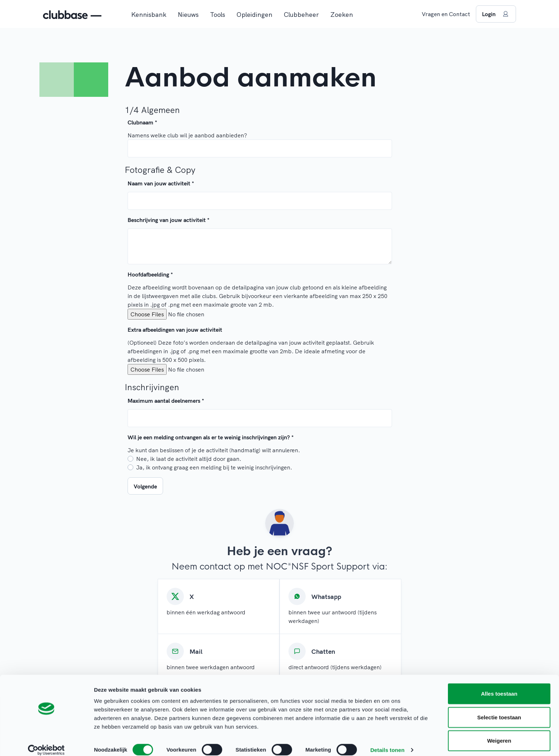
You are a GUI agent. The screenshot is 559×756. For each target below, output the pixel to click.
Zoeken (342, 15)
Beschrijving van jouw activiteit (169, 220)
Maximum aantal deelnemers (166, 401)
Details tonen (387, 742)
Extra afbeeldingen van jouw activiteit (175, 330)
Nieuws (188, 15)
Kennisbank (149, 15)
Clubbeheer (301, 15)
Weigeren (499, 733)
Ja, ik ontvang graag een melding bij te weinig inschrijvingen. (214, 467)
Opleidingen (254, 15)
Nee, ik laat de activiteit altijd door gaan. (189, 459)
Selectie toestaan (499, 709)
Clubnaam (142, 122)
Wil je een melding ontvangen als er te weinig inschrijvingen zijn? (211, 437)
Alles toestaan (499, 686)
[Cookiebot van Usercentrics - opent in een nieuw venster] (46, 742)
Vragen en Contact (446, 14)
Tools (218, 15)
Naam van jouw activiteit (161, 183)
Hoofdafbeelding (150, 274)
